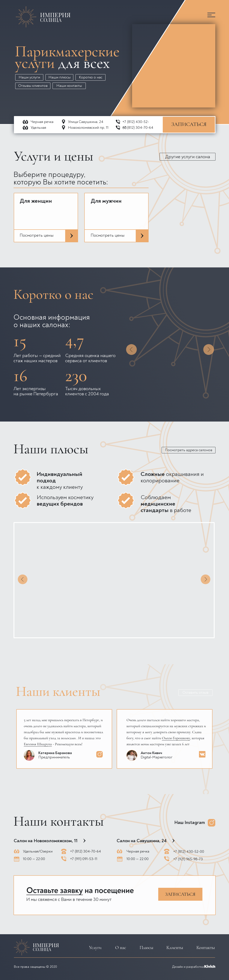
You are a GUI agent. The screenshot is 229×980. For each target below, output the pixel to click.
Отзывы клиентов (33, 86)
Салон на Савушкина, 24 (142, 841)
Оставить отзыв (195, 692)
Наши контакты (69, 86)
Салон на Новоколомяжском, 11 (46, 841)
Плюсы (146, 948)
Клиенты (175, 948)
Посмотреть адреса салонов (189, 450)
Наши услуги (29, 77)
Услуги (95, 948)
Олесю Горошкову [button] (176, 738)
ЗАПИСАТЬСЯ (189, 124)
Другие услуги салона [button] (188, 157)
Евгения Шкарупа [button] (38, 744)
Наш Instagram (190, 822)
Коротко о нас (91, 77)
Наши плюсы (60, 77)
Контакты (206, 948)
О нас (121, 948)
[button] (211, 15)
